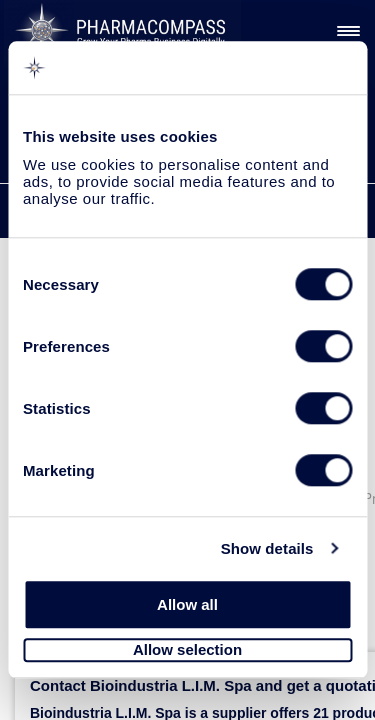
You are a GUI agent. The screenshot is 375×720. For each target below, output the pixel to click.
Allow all (187, 604)
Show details (267, 548)
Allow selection (187, 650)
